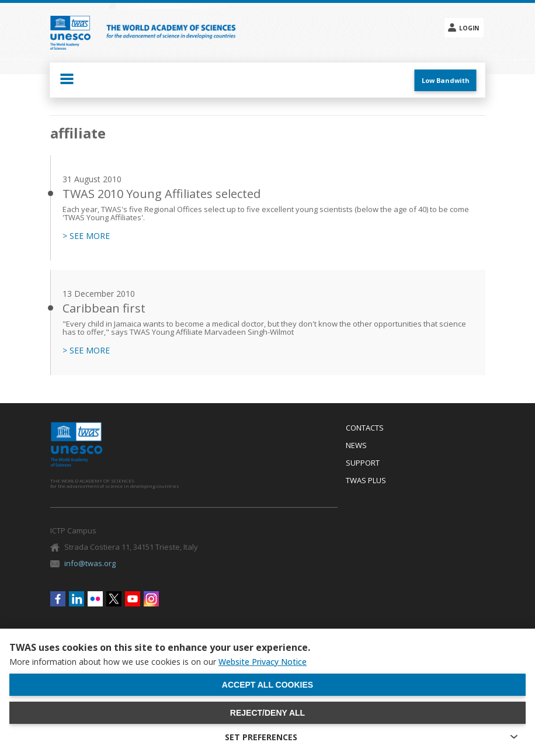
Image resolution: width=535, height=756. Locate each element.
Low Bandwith (446, 80)
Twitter (114, 599)
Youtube (133, 599)
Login (469, 28)
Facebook (58, 599)
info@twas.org (90, 563)
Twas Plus (366, 481)
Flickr (95, 599)
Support (363, 463)
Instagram (151, 599)
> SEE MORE (86, 236)
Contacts (365, 428)
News (356, 446)
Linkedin (77, 599)
